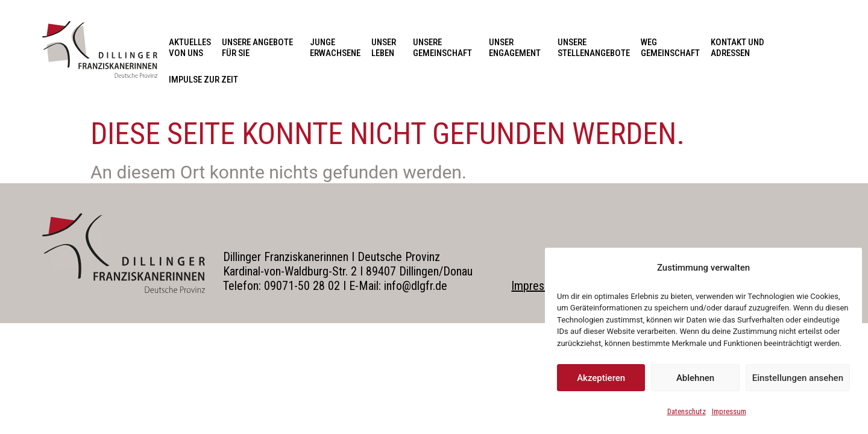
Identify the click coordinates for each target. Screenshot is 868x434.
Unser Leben (387, 48)
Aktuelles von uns (190, 48)
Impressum (729, 411)
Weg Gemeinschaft (670, 48)
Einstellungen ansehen (798, 378)
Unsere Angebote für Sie (260, 48)
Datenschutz (687, 411)
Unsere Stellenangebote (594, 48)
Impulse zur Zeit (203, 80)
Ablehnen (695, 378)
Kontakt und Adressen (741, 48)
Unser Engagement (518, 48)
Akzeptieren (601, 378)
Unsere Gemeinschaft (445, 48)
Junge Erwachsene (335, 48)
